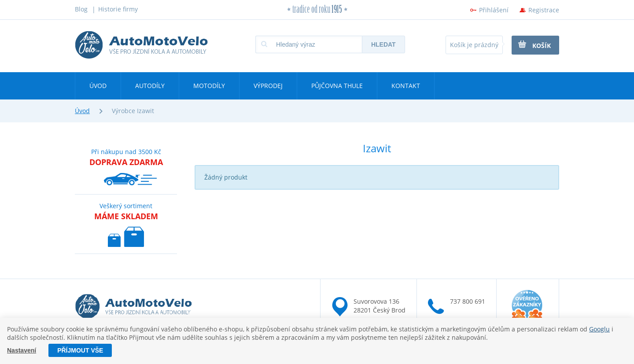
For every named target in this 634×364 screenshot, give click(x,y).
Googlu (599, 329)
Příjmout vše (80, 350)
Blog (81, 9)
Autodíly (150, 86)
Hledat (383, 44)
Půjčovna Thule (337, 86)
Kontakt (406, 86)
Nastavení (22, 350)
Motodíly (209, 86)
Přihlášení (494, 10)
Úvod (98, 86)
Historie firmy (118, 9)
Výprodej (268, 86)
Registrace (544, 10)
